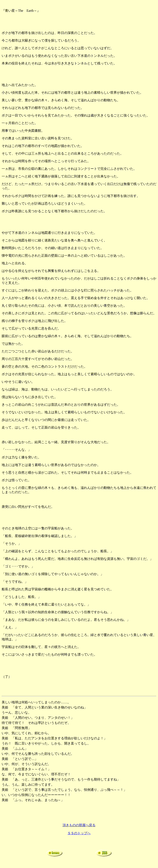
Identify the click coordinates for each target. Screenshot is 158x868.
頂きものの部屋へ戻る (79, 825)
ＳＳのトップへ (79, 833)
